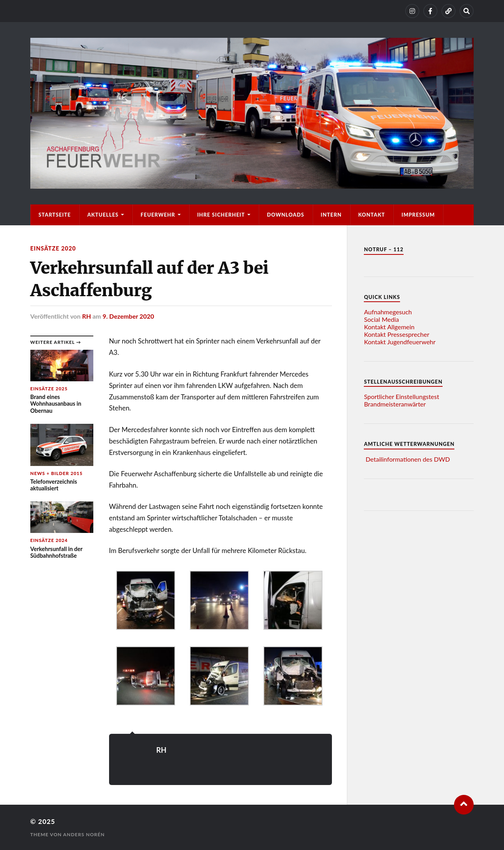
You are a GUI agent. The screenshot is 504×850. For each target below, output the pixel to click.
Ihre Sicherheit (221, 215)
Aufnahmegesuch (388, 312)
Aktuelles (103, 215)
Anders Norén (84, 834)
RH (86, 316)
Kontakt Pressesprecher (397, 334)
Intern (331, 215)
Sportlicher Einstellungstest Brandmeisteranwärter (401, 400)
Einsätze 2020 (53, 248)
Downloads (286, 215)
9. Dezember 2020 (128, 316)
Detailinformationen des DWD (408, 459)
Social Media (381, 319)
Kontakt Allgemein (389, 327)
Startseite (55, 215)
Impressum (418, 215)
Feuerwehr (158, 215)
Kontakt (372, 215)
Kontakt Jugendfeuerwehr (400, 342)
